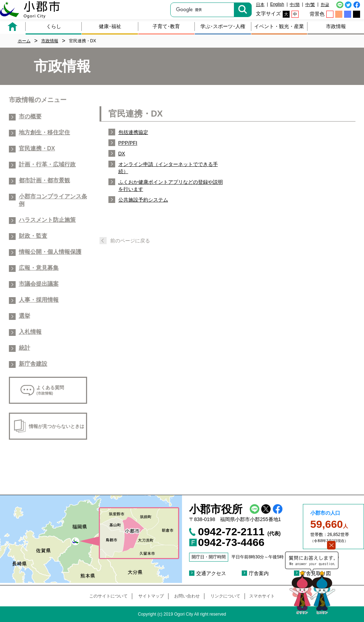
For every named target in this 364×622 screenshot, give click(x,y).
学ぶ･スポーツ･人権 (223, 26)
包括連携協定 (133, 132)
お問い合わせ (187, 596)
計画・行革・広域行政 (47, 164)
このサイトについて (108, 596)
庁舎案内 (259, 573)
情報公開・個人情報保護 (50, 252)
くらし (54, 26)
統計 (25, 348)
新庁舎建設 (33, 364)
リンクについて (225, 596)
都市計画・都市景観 (44, 180)
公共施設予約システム (143, 200)
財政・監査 (33, 236)
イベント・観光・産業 (279, 26)
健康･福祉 (110, 26)
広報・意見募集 (39, 268)
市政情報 (336, 26)
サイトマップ (151, 596)
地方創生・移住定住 (44, 132)
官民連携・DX (37, 148)
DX (122, 154)
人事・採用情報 (39, 300)
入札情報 (30, 332)
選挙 (25, 316)
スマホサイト (262, 596)
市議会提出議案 (39, 284)
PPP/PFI (128, 143)
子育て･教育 (166, 26)
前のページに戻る (130, 241)
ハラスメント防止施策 (47, 220)
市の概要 (30, 116)
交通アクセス (211, 573)
